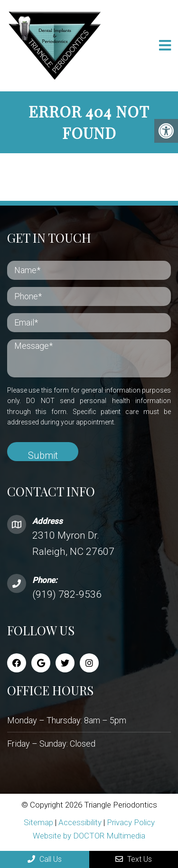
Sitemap (38, 822)
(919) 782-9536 (67, 594)
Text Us (134, 859)
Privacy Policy (131, 822)
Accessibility (80, 822)
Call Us (45, 859)
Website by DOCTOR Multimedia (89, 836)
